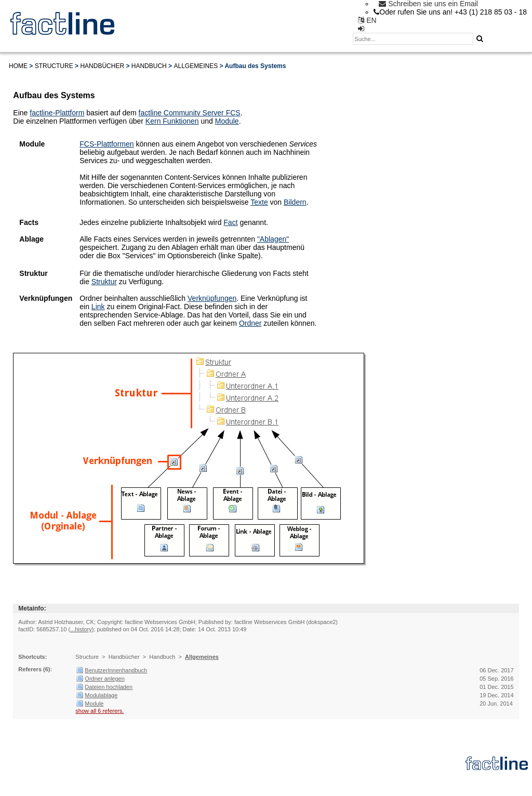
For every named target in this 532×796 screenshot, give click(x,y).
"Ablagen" (273, 239)
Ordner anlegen (104, 679)
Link (98, 307)
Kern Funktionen (172, 121)
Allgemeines (196, 66)
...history (81, 629)
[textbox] (413, 39)
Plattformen (115, 144)
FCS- (88, 144)
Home (18, 66)
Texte (259, 202)
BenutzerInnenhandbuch (116, 670)
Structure (54, 66)
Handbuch (149, 66)
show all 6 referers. (99, 711)
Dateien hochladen (109, 687)
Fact (230, 222)
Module (227, 121)
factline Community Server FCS (190, 113)
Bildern (295, 202)
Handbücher (102, 66)
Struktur (104, 282)
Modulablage (101, 695)
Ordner (250, 323)
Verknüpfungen (212, 298)
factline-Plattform (57, 113)
